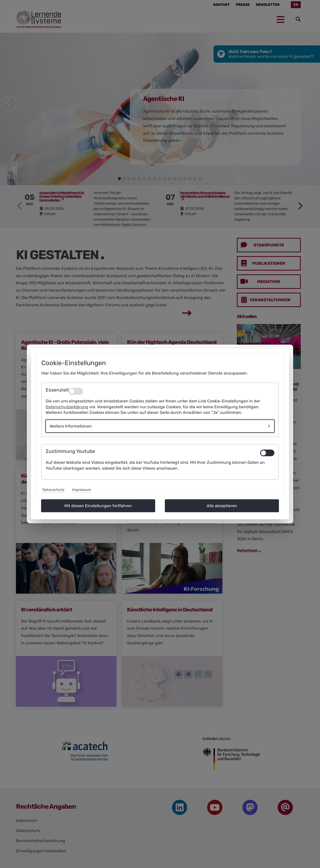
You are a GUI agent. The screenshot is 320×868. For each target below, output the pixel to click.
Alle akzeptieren (222, 506)
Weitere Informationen (71, 426)
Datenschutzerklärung (67, 407)
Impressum (82, 490)
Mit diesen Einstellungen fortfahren (98, 506)
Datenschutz (53, 490)
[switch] (267, 453)
